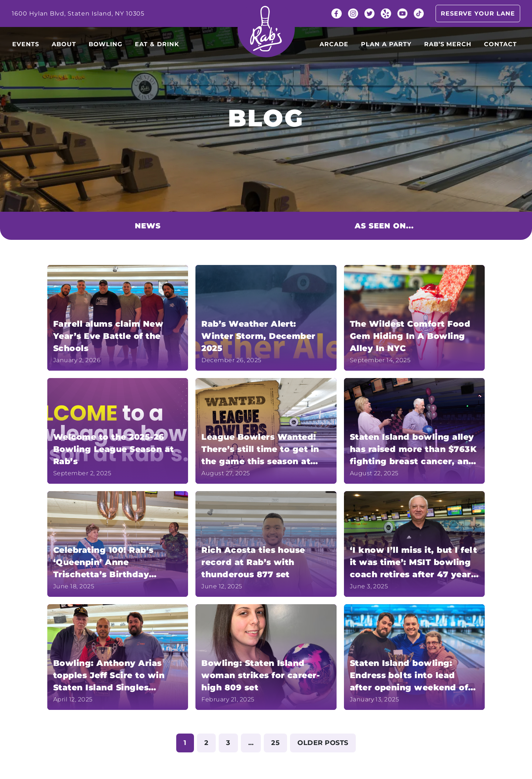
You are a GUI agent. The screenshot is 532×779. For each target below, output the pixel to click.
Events (26, 44)
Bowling (106, 44)
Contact (500, 44)
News (148, 226)
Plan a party (386, 44)
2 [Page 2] (206, 743)
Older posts (323, 743)
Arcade (334, 44)
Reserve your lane (478, 13)
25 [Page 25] (275, 743)
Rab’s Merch (448, 44)
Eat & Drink (157, 44)
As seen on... (384, 226)
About (64, 44)
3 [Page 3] (228, 743)
